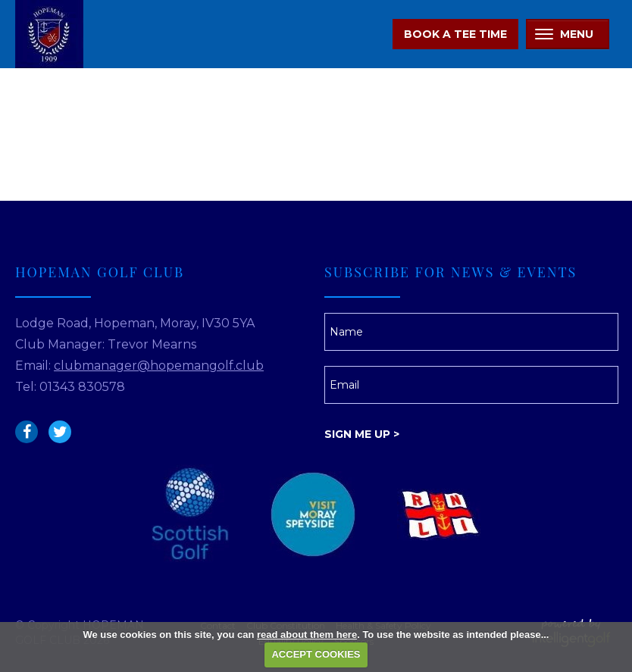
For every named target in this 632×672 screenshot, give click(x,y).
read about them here (307, 634)
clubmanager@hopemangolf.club (159, 366)
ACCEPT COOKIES (316, 654)
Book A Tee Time (455, 34)
